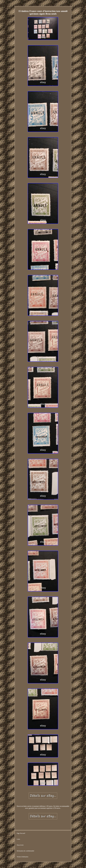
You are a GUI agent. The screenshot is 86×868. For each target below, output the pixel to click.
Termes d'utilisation (23, 857)
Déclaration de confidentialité (25, 851)
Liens (18, 839)
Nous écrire (20, 845)
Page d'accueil (21, 833)
